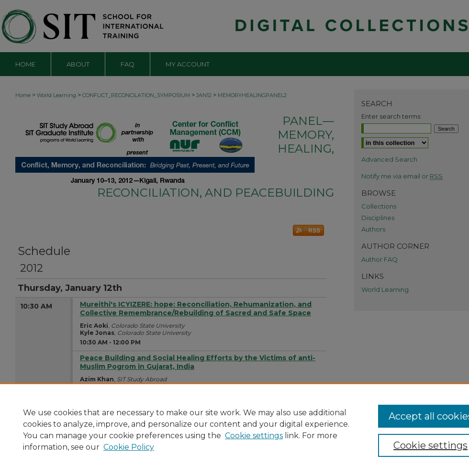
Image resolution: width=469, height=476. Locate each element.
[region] (234, 430)
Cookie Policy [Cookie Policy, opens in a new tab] (129, 447)
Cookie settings (254, 436)
